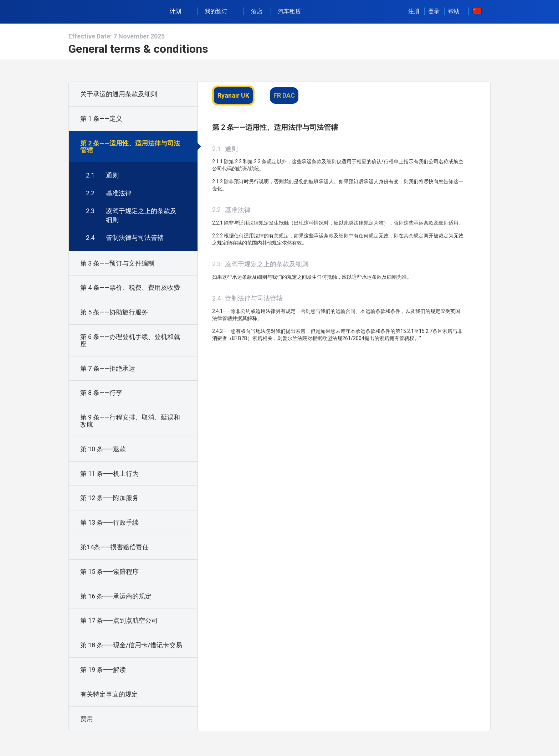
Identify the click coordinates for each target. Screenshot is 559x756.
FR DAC (284, 95)
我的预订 (220, 11)
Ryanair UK (233, 95)
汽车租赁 (289, 11)
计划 (179, 11)
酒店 (257, 11)
